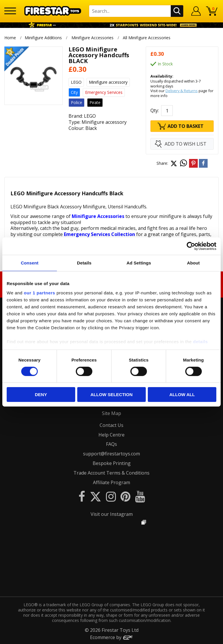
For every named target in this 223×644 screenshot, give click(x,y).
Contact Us (111, 425)
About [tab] (193, 263)
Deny (41, 395)
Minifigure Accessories (92, 38)
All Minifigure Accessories (147, 38)
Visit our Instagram (112, 514)
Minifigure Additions (43, 38)
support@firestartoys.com (111, 454)
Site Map (111, 413)
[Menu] (10, 11)
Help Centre (111, 435)
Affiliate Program (111, 482)
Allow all (182, 395)
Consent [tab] (30, 263)
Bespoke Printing (112, 463)
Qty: (155, 110)
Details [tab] (84, 263)
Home (10, 38)
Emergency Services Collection (99, 234)
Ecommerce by (112, 637)
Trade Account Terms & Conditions (111, 473)
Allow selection (111, 395)
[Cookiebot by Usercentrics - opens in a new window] (191, 246)
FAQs (111, 444)
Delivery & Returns (182, 91)
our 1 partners (39, 293)
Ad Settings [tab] (139, 263)
